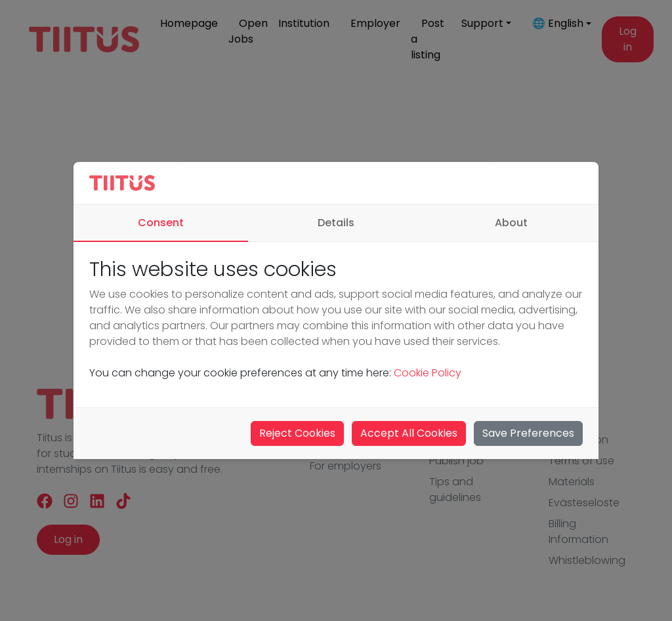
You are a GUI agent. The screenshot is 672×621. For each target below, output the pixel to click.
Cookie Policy (426, 373)
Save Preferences (528, 433)
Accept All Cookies (409, 433)
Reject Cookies (297, 433)
